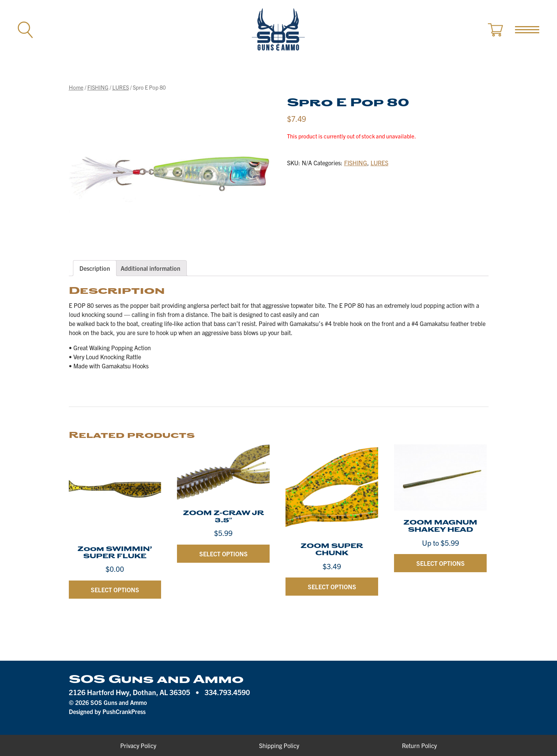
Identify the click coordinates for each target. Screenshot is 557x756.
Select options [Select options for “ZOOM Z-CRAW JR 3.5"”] (223, 554)
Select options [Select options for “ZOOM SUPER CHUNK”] (332, 587)
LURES (121, 87)
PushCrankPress (124, 711)
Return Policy (419, 745)
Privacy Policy (138, 745)
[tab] (95, 268)
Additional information (150, 268)
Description (95, 268)
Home (76, 87)
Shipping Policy (279, 745)
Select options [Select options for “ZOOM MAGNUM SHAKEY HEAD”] (441, 563)
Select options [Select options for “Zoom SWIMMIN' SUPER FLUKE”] (115, 590)
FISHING (98, 87)
